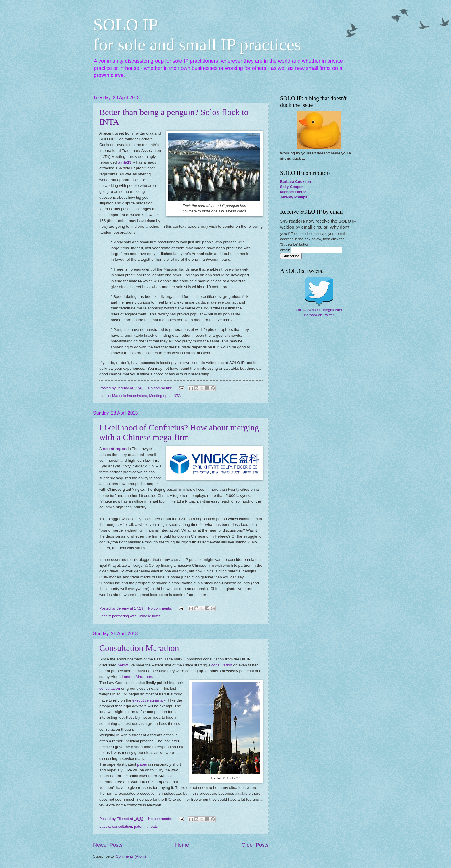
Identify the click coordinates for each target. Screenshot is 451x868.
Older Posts (255, 845)
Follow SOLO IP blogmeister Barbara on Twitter (319, 312)
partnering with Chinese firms (136, 616)
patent (139, 826)
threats (152, 826)
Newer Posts (108, 845)
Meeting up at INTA (165, 396)
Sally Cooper (292, 187)
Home (182, 845)
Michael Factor (293, 192)
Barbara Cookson (296, 182)
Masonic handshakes (130, 396)
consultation (222, 665)
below (123, 665)
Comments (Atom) (131, 856)
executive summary (149, 700)
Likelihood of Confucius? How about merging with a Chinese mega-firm (179, 432)
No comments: (161, 388)
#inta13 (125, 162)
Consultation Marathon (139, 648)
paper (143, 764)
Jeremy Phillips (294, 197)
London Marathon (137, 677)
